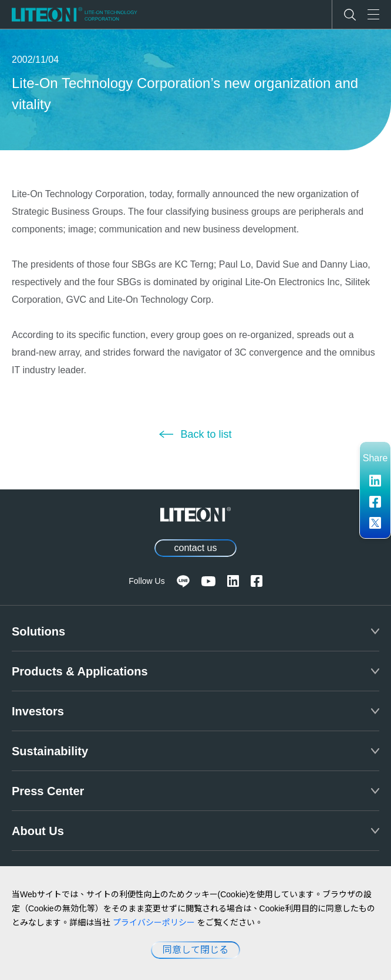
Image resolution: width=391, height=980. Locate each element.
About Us (38, 831)
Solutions (38, 631)
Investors (38, 711)
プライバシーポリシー (154, 922)
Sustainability (50, 751)
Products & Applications (80, 671)
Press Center (48, 791)
